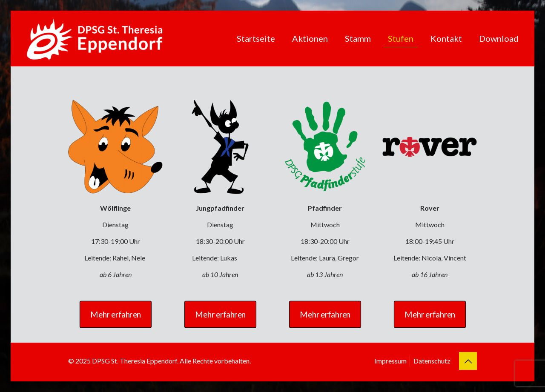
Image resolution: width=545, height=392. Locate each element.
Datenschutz (432, 361)
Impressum (390, 361)
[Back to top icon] (468, 361)
